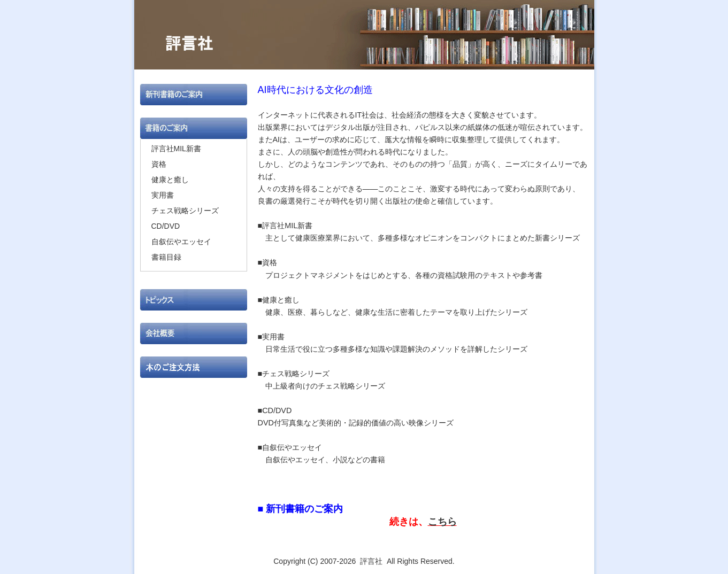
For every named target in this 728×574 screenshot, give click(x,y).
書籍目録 (166, 257)
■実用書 (271, 337)
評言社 (371, 561)
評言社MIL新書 (176, 149)
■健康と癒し (279, 300)
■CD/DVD (279, 410)
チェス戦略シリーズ (185, 211)
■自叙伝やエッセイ (290, 447)
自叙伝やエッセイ (181, 242)
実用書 (163, 195)
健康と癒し (170, 180)
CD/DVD (166, 226)
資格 (159, 164)
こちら (442, 522)
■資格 (268, 262)
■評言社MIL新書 (285, 226)
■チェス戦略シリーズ (294, 374)
